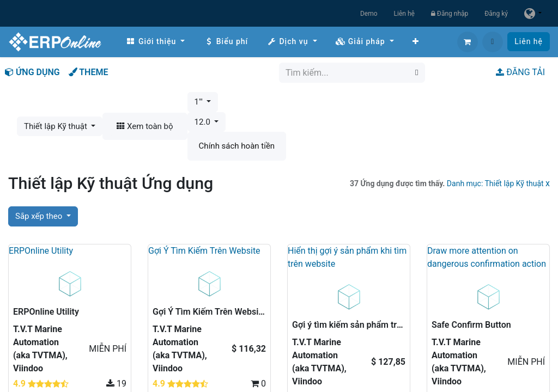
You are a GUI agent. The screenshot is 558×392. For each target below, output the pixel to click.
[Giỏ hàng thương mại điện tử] (468, 42)
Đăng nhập (450, 14)
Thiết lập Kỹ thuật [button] (57, 126)
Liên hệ (404, 14)
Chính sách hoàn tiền (237, 146)
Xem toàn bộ (145, 126)
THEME (89, 72)
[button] (493, 42)
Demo (369, 14)
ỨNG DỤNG (32, 72)
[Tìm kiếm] (417, 73)
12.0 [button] (204, 122)
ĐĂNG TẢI (520, 72)
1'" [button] (200, 102)
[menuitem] (155, 42)
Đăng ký (496, 14)
